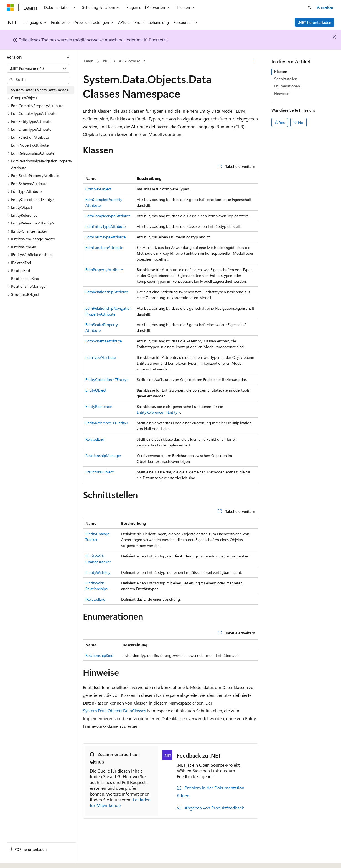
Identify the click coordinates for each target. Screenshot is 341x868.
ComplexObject (98, 189)
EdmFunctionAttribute (104, 247)
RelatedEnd (95, 439)
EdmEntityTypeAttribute (105, 226)
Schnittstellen (286, 79)
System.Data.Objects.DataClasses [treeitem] (40, 90)
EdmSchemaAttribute (104, 341)
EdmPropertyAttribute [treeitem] (30, 145)
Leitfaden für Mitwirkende (120, 803)
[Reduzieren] (68, 57)
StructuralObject (100, 472)
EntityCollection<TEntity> (107, 379)
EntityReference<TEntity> (158, 412)
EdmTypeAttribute (101, 357)
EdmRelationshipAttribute (107, 292)
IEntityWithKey (98, 572)
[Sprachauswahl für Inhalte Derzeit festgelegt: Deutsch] (19, 859)
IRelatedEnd (95, 599)
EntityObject (96, 390)
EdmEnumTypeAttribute (105, 237)
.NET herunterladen (315, 22)
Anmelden (326, 7)
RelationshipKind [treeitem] (25, 278)
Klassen (281, 71)
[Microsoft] (10, 7)
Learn (89, 61)
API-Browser (129, 61)
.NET (106, 61)
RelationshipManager (103, 456)
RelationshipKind (99, 655)
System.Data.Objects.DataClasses (114, 711)
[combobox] (38, 69)
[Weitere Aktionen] (253, 61)
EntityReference (99, 406)
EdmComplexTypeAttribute (108, 216)
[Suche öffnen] (309, 7)
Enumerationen (287, 86)
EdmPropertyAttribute (104, 270)
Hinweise (282, 93)
